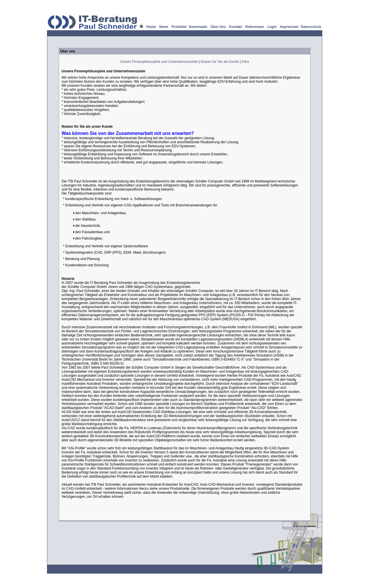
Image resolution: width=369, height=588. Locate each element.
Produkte (179, 27)
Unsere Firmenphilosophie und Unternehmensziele (159, 62)
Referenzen (255, 27)
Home (151, 27)
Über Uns (218, 27)
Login (272, 27)
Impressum (289, 27)
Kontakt (236, 27)
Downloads (198, 27)
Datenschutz (311, 27)
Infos (245, 62)
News (164, 27)
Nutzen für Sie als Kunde (220, 62)
